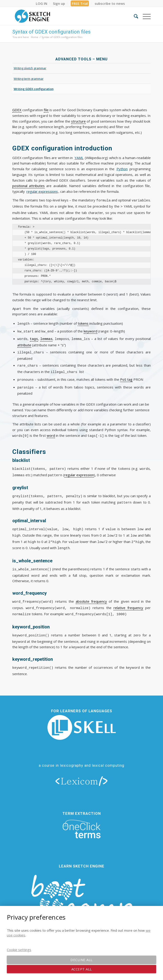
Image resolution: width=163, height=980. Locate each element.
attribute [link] (24, 342)
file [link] (46, 110)
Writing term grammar (29, 79)
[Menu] (144, 16)
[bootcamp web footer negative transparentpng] (82, 894)
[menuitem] (42, 3)
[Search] (134, 16)
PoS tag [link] (126, 374)
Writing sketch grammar (30, 68)
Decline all (81, 960)
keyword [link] (91, 329)
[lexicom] (82, 773)
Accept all (82, 969)
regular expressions (42, 191)
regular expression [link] (79, 468)
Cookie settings (19, 950)
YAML (79, 158)
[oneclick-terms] (82, 821)
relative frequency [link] (128, 599)
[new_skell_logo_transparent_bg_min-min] (82, 719)
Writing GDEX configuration (34, 89)
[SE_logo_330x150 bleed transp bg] (68, 16)
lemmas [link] (46, 336)
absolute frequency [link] (91, 593)
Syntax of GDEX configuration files (51, 32)
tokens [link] (83, 322)
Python (122, 169)
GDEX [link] (17, 110)
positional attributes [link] (28, 186)
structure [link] (78, 121)
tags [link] (34, 336)
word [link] (51, 429)
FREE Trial (80, 3)
